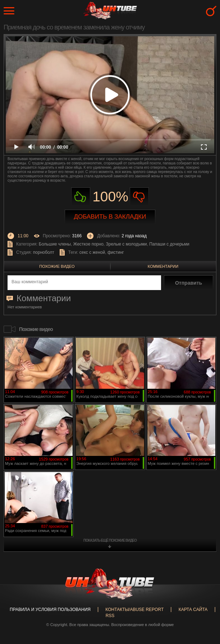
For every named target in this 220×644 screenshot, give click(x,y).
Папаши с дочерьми (169, 244)
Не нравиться (139, 197)
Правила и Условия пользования (50, 610)
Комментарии (163, 266)
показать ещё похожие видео (110, 540)
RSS (110, 616)
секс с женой (92, 252)
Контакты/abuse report (134, 610)
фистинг (116, 252)
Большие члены (55, 244)
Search (211, 11)
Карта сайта (193, 610)
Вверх (204, 606)
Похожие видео (57, 266)
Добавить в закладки (110, 217)
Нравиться (81, 197)
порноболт (44, 252)
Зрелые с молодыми (127, 244)
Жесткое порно (88, 244)
